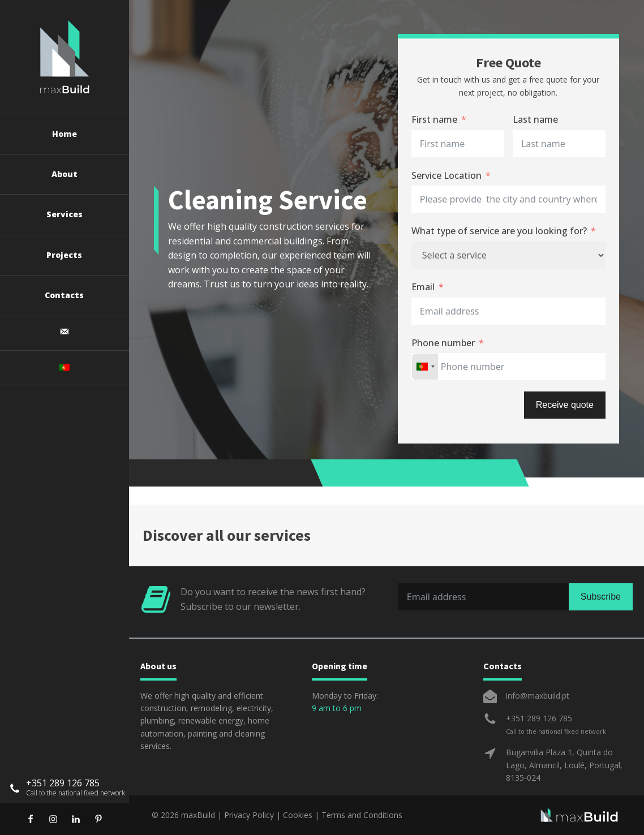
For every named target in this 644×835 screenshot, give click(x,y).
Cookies (298, 815)
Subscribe (601, 597)
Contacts (64, 295)
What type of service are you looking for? (499, 231)
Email (423, 287)
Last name (535, 119)
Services (65, 214)
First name (434, 119)
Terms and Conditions (362, 815)
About (65, 174)
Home (65, 134)
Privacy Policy (249, 815)
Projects (64, 255)
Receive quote (565, 405)
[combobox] (425, 367)
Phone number (443, 343)
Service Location (446, 175)
